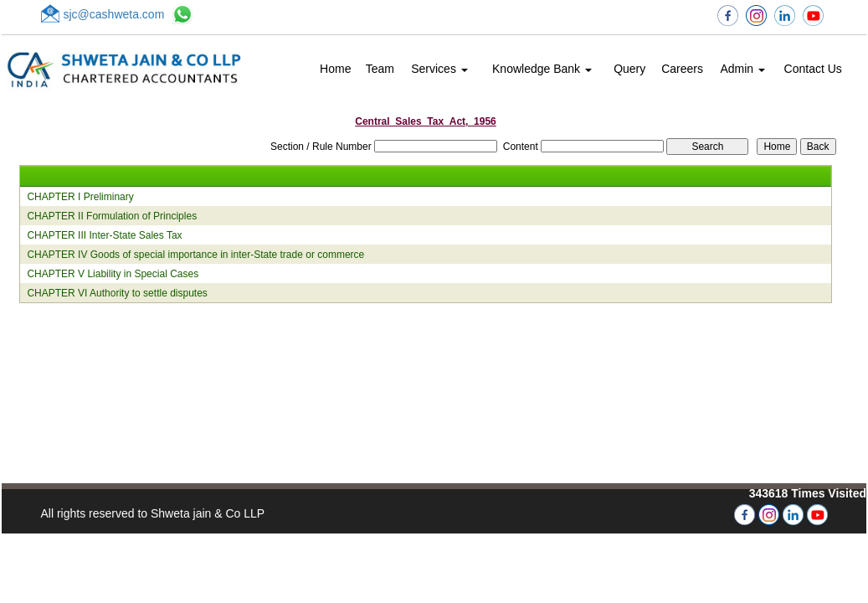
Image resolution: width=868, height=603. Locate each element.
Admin (742, 69)
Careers (682, 69)
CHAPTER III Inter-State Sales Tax (104, 235)
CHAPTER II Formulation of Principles (112, 216)
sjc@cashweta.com (114, 14)
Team (380, 69)
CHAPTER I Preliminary (80, 197)
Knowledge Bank (542, 69)
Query (629, 69)
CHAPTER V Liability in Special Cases (113, 274)
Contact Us (813, 69)
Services (439, 69)
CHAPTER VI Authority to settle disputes (117, 293)
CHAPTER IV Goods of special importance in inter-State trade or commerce (195, 255)
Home (335, 69)
